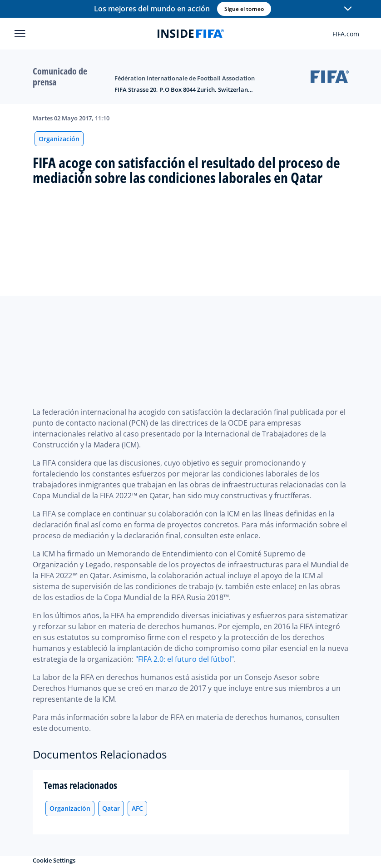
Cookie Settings (54, 860)
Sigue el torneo (244, 9)
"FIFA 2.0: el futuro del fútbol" (185, 659)
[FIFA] (191, 34)
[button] (348, 9)
